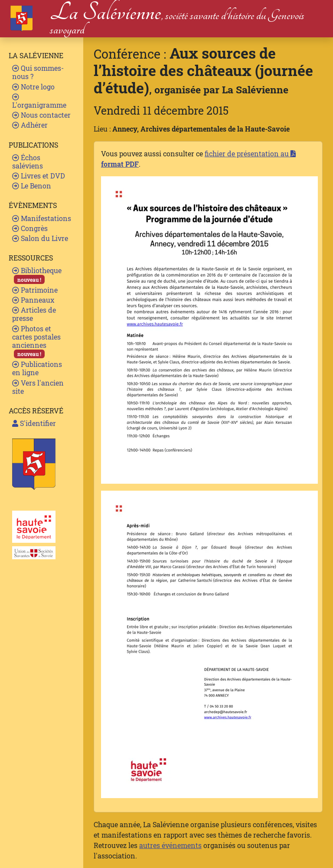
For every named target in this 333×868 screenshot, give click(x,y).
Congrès (30, 228)
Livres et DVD (39, 176)
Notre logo (33, 87)
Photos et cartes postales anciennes (36, 341)
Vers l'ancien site (38, 387)
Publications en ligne (37, 368)
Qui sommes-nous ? (38, 72)
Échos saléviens (28, 162)
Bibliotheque (37, 275)
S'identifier (34, 423)
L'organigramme (39, 101)
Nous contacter (41, 115)
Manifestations (42, 218)
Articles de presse (34, 314)
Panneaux (33, 300)
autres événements (170, 845)
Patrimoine (35, 290)
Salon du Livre (40, 238)
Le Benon (32, 186)
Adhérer (30, 125)
